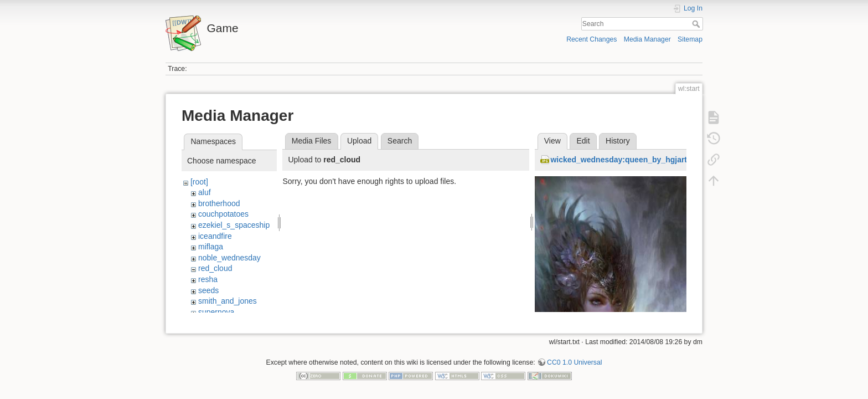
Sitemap (690, 39)
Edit (583, 141)
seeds (208, 290)
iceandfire (215, 236)
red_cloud (215, 268)
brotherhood (219, 203)
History (618, 141)
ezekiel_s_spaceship (234, 225)
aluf (205, 192)
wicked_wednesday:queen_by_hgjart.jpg (626, 160)
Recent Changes (591, 39)
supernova (216, 312)
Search (697, 24)
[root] (199, 182)
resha (208, 279)
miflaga (211, 247)
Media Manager (647, 39)
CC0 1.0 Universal (574, 362)
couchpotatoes (223, 214)
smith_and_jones (228, 301)
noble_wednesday (229, 258)
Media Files (312, 141)
